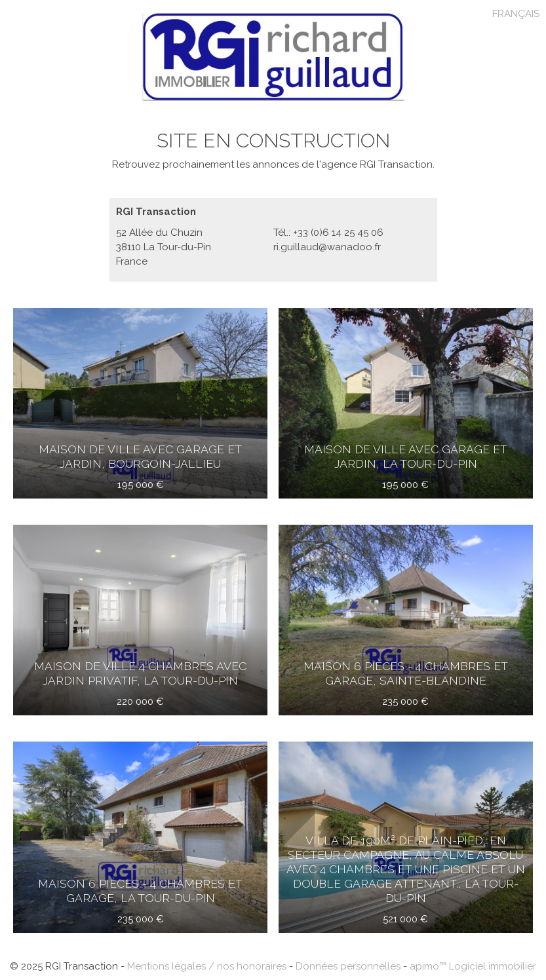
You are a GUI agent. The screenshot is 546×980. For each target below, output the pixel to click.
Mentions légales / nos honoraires (207, 966)
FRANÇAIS (516, 14)
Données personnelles (348, 966)
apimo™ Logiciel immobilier (473, 966)
